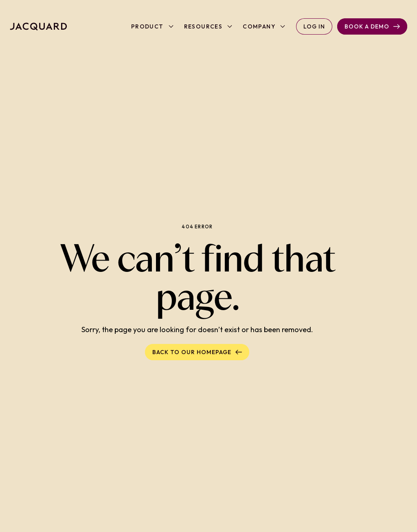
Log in (314, 26)
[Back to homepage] (38, 26)
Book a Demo (372, 26)
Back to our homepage (197, 352)
